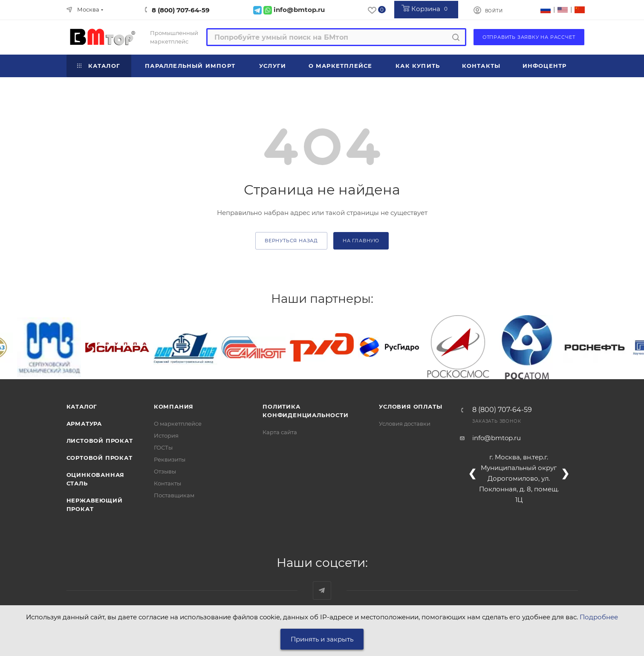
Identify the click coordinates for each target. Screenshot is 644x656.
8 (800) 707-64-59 (181, 10)
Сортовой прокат (100, 458)
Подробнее (599, 617)
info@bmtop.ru (497, 438)
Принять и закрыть (322, 639)
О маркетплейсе (178, 424)
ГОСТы (163, 447)
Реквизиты (170, 459)
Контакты (167, 483)
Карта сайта (280, 432)
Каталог (82, 406)
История (166, 435)
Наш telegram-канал (322, 591)
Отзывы (165, 471)
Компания (174, 406)
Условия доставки (405, 424)
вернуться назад (291, 241)
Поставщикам (174, 495)
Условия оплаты (410, 406)
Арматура (84, 424)
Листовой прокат (100, 441)
